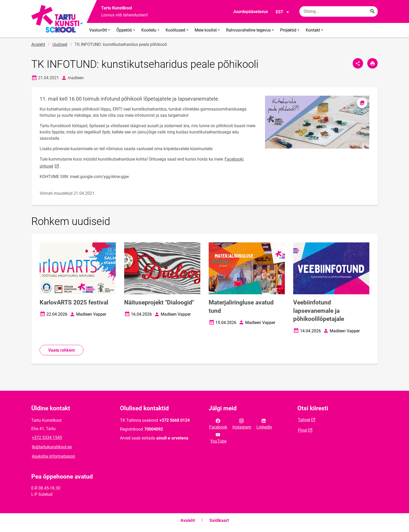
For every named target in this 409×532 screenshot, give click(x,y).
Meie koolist (208, 30)
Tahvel (304, 420)
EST (283, 12)
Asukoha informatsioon (53, 456)
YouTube (218, 437)
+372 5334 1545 (47, 438)
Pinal (303, 430)
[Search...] (372, 11)
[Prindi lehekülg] (372, 63)
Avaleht (38, 44)
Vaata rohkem (62, 350)
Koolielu (151, 30)
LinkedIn (264, 424)
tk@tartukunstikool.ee (52, 447)
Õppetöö (126, 30)
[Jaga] (358, 63)
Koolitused (178, 30)
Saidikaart (219, 520)
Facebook (218, 424)
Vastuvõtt (100, 30)
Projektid (290, 30)
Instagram (242, 424)
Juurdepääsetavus (250, 12)
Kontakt (315, 30)
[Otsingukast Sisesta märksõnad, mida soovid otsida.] (339, 11)
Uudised (60, 44)
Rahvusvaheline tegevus (251, 30)
